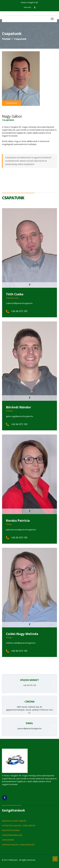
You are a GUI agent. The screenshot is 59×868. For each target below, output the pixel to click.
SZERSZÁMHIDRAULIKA (12, 835)
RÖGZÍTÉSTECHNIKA (11, 830)
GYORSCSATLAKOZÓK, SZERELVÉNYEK (19, 826)
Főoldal (6, 39)
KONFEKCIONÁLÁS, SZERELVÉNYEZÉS (18, 845)
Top (55, 859)
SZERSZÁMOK (8, 840)
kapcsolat (27, 7)
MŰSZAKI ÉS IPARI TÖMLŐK (14, 821)
